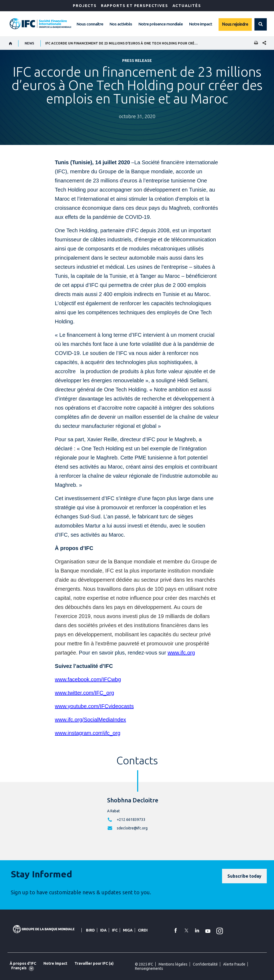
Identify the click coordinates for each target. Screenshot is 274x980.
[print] (255, 43)
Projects (85, 6)
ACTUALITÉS (187, 6)
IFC (115, 930)
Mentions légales (173, 964)
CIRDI (143, 930)
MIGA (128, 930)
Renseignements (149, 968)
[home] (11, 43)
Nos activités (121, 24)
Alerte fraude (234, 964)
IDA (103, 930)
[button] (261, 24)
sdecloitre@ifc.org (132, 828)
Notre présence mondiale (161, 24)
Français (19, 968)
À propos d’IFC (23, 963)
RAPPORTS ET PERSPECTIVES (135, 6)
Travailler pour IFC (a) (94, 963)
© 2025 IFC (144, 964)
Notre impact (201, 24)
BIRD (90, 930)
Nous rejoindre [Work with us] (235, 24)
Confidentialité (205, 964)
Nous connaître (90, 24)
